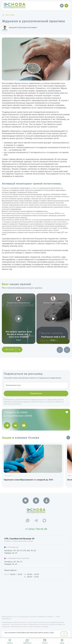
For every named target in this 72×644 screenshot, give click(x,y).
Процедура (8, 476)
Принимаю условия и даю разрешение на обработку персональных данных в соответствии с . (34, 402)
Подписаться (36, 393)
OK (64, 634)
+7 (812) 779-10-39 (36, 529)
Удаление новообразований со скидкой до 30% (28, 480)
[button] (60, 350)
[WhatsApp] (28, 521)
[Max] (44, 521)
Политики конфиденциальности (34, 400)
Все (68, 438)
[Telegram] (36, 521)
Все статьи (8, 15)
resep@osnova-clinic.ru (36, 638)
